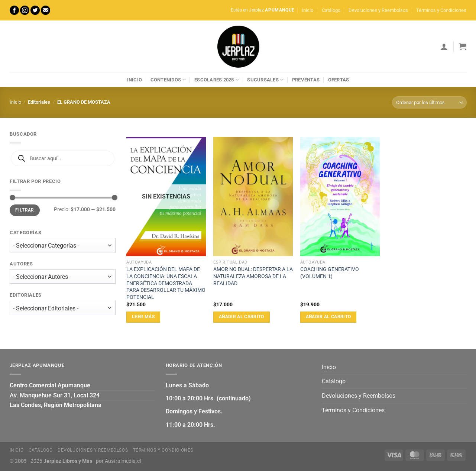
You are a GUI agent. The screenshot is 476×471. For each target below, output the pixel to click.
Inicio (307, 10)
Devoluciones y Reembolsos (378, 10)
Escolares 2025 (217, 80)
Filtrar (25, 210)
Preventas (306, 80)
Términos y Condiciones (441, 10)
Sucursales (265, 80)
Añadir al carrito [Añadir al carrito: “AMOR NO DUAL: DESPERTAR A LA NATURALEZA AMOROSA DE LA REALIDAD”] (242, 317)
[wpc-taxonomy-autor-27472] (63, 277)
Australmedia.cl (123, 461)
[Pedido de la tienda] (429, 102)
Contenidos (168, 80)
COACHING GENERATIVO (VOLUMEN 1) (330, 273)
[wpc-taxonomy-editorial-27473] (63, 308)
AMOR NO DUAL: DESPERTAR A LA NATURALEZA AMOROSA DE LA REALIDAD (253, 276)
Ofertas (339, 80)
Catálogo (331, 10)
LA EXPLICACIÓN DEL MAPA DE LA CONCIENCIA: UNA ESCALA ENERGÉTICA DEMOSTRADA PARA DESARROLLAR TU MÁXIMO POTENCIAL (166, 283)
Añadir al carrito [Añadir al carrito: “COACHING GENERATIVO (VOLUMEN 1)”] (328, 317)
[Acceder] (444, 46)
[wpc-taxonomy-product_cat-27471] (63, 245)
